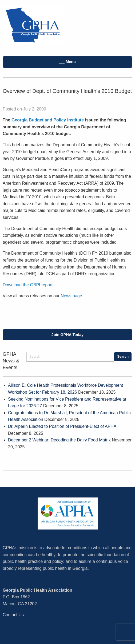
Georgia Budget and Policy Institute (48, 120)
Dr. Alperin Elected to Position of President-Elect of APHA (62, 426)
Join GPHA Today (67, 335)
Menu (67, 62)
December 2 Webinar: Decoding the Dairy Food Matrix (59, 440)
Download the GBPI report (28, 285)
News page (72, 296)
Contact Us (13, 615)
